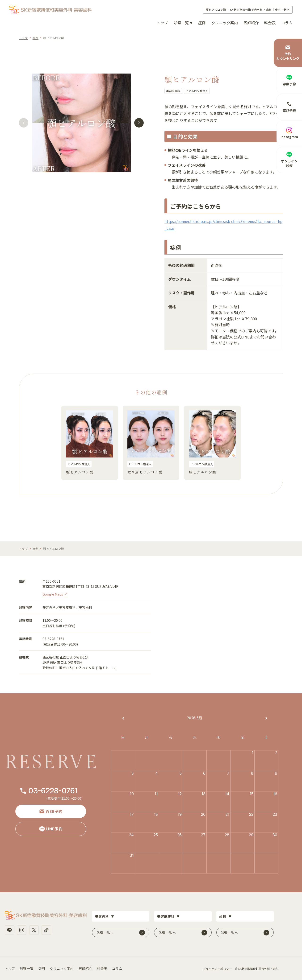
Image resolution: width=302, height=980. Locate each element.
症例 (202, 23)
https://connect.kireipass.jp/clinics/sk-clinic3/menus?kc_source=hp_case (223, 225)
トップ (162, 23)
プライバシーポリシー (217, 968)
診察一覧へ (105, 932)
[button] (23, 124)
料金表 (270, 23)
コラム (287, 23)
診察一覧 (27, 968)
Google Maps (53, 594)
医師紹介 (251, 23)
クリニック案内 (225, 23)
